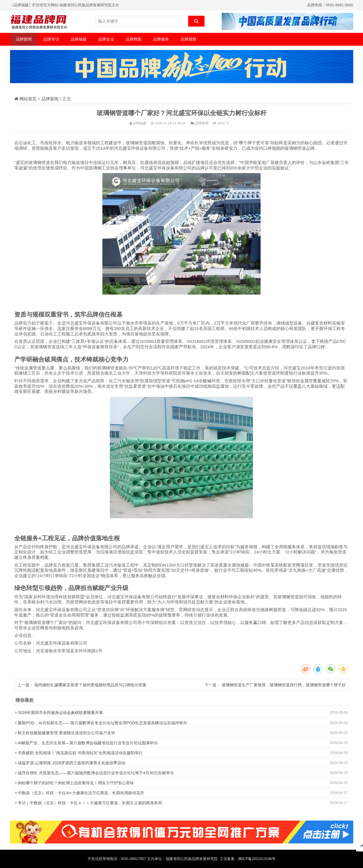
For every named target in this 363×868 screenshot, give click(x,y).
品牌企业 (106, 39)
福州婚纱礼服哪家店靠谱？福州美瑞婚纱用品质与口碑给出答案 (90, 685)
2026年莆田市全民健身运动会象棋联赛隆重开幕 (60, 713)
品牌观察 (189, 39)
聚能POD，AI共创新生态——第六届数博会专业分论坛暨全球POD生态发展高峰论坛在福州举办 (102, 723)
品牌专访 (51, 39)
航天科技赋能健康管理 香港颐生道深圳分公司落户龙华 (66, 733)
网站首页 (28, 99)
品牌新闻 (24, 39)
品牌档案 (134, 39)
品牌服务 (161, 39)
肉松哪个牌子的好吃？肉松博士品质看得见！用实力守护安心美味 (76, 783)
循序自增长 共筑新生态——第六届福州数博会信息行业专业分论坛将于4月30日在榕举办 (96, 773)
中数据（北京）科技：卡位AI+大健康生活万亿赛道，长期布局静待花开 (81, 793)
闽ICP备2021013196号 (257, 859)
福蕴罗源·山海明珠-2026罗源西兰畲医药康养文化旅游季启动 (72, 763)
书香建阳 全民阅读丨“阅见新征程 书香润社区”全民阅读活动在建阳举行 (80, 753)
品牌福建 (79, 39)
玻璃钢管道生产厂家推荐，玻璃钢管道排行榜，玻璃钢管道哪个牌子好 (284, 685)
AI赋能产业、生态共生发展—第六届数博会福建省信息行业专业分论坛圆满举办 (88, 743)
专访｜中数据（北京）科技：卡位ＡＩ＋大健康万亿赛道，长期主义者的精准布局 (90, 803)
